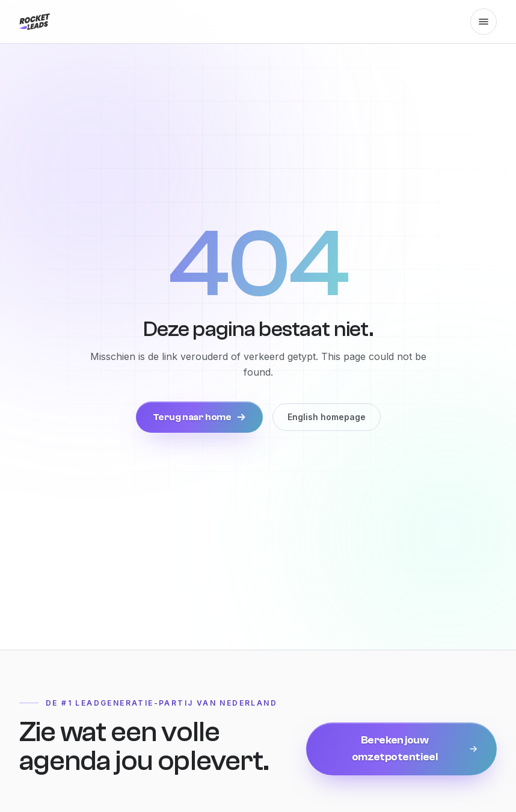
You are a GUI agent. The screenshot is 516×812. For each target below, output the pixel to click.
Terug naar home (199, 417)
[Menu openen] (484, 22)
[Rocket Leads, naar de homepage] (35, 22)
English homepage (327, 417)
